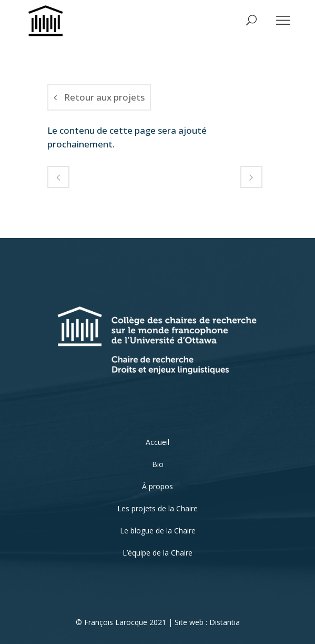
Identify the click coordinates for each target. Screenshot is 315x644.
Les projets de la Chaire (157, 508)
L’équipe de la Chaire (157, 553)
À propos (157, 486)
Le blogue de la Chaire (158, 531)
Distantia (225, 622)
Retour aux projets (99, 97)
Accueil (157, 442)
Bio (158, 464)
